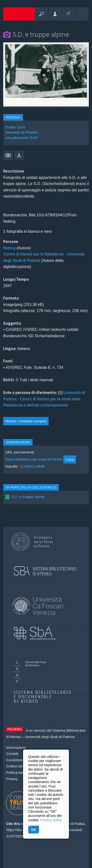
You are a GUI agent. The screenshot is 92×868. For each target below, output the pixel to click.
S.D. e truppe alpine (28, 497)
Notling (9, 248)
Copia (70, 460)
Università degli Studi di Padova (50, 737)
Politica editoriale (20, 773)
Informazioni (16, 748)
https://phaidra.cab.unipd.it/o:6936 (34, 459)
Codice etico (16, 766)
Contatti (12, 754)
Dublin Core (15, 127)
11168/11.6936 (32, 466)
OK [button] (33, 830)
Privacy (12, 779)
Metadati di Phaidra (22, 132)
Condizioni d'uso (19, 760)
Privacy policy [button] (51, 820)
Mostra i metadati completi (26, 421)
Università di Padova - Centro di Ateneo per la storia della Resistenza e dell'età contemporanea (44, 399)
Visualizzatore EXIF (22, 138)
